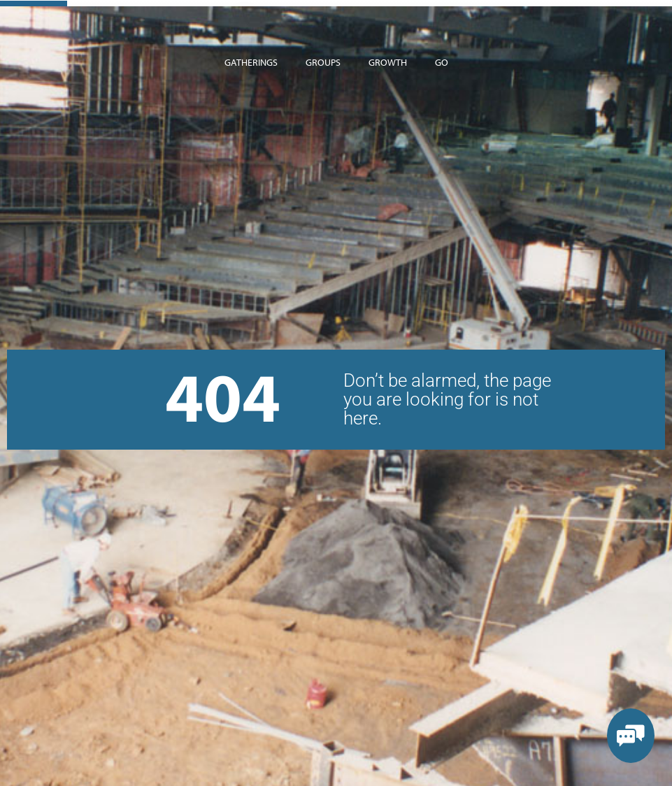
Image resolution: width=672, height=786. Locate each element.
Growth (388, 62)
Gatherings (251, 62)
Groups (323, 62)
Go (442, 62)
